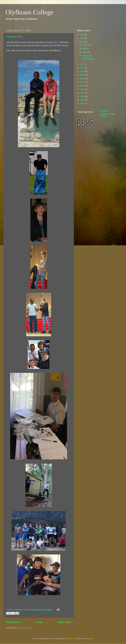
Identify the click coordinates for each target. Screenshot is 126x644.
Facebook (105, 111)
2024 (82, 38)
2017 (82, 82)
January (86, 56)
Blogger (90, 638)
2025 (82, 35)
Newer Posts (13, 622)
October (86, 45)
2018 (82, 78)
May (84, 48)
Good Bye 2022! (14, 37)
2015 (82, 89)
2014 (82, 93)
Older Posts (64, 622)
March (85, 52)
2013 (82, 96)
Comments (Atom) (25, 628)
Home (39, 622)
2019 (82, 75)
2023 (82, 42)
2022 (82, 64)
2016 (82, 86)
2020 (82, 71)
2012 (82, 100)
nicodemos (71, 638)
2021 (82, 68)
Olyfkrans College (29, 12)
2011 (82, 104)
